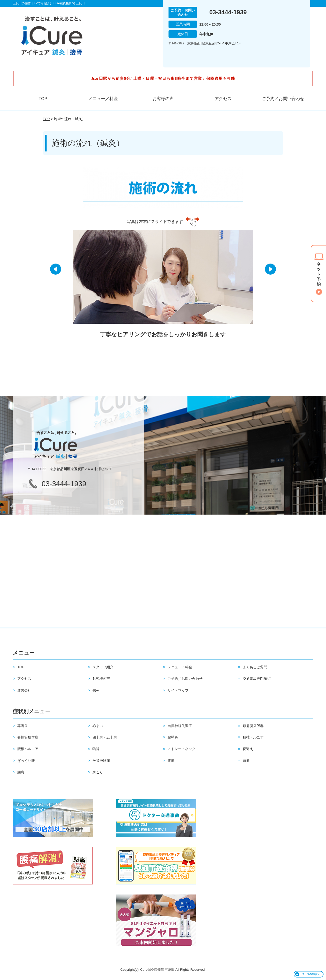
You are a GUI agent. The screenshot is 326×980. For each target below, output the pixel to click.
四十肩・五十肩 (105, 737)
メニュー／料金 (103, 99)
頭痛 (246, 761)
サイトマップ (178, 690)
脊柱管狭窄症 (28, 737)
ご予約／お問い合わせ (283, 99)
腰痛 (21, 772)
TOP (43, 99)
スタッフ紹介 (103, 667)
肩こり (98, 772)
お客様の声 (163, 99)
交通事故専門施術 (257, 679)
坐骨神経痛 (101, 761)
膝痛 (171, 761)
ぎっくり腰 (26, 761)
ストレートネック (182, 749)
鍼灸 (96, 690)
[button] (56, 272)
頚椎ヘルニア (253, 737)
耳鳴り (23, 726)
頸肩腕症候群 (253, 726)
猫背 (96, 749)
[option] (163, 287)
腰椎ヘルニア (28, 749)
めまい (98, 726)
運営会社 (24, 690)
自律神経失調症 (180, 726)
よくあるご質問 (255, 667)
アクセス (223, 99)
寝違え (248, 749)
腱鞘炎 (173, 737)
